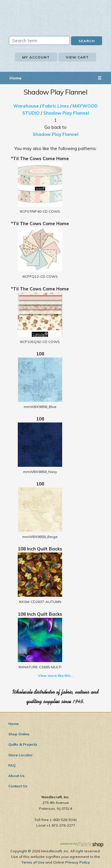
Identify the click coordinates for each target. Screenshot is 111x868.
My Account (36, 57)
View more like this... (56, 676)
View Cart (77, 57)
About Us (16, 776)
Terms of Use (33, 862)
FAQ (12, 765)
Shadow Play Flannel (66, 113)
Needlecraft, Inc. (56, 14)
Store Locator (20, 755)
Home (15, 78)
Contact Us (18, 786)
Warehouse (26, 106)
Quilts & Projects (23, 744)
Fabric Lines (56, 106)
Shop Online (19, 734)
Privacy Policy (78, 862)
